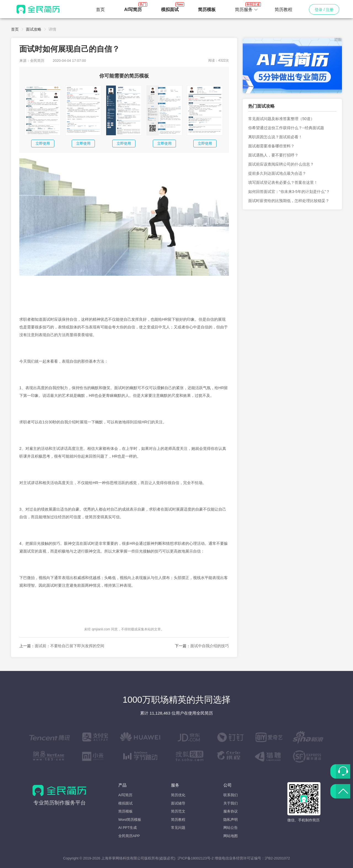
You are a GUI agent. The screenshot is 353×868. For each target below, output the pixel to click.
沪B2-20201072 (277, 858)
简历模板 (125, 811)
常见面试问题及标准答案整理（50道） (281, 119)
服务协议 (231, 811)
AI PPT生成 (128, 828)
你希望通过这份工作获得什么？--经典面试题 (286, 128)
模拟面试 (125, 803)
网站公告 (231, 828)
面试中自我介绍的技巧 (210, 646)
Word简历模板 (130, 820)
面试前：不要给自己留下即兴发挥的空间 (69, 646)
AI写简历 (125, 795)
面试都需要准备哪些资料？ (271, 146)
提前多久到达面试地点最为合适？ (277, 173)
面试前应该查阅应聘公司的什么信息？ (281, 164)
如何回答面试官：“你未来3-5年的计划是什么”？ (289, 192)
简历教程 (284, 10)
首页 (100, 10)
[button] (247, 10)
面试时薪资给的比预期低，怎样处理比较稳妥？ (289, 201)
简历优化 (178, 795)
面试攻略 (34, 29)
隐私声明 (231, 820)
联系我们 (231, 795)
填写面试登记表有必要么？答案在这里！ (283, 182)
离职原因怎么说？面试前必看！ (275, 137)
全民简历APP (129, 836)
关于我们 (231, 803)
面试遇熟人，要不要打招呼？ (273, 155)
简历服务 (247, 8)
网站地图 (231, 836)
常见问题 (178, 828)
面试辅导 (178, 803)
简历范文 (178, 811)
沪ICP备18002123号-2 (196, 858)
